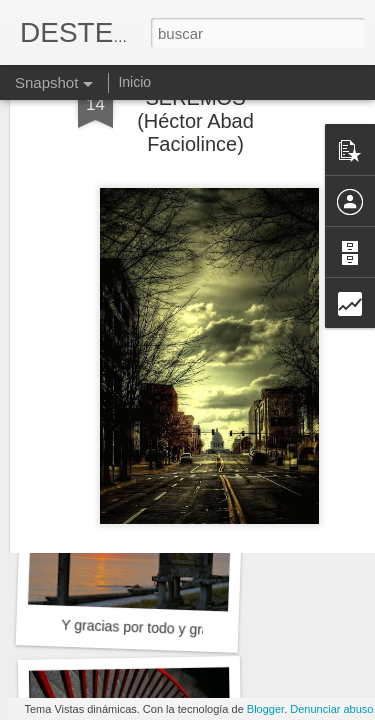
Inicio (134, 82)
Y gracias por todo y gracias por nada (177, 629)
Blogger (265, 709)
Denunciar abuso (331, 709)
